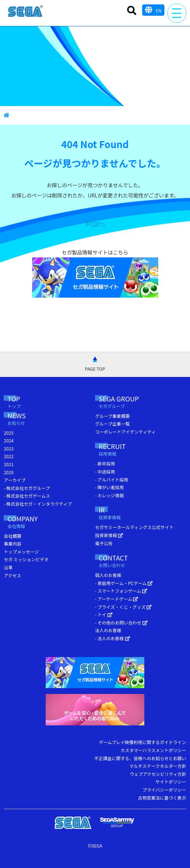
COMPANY (32, 523)
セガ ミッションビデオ (26, 559)
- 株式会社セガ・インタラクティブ (38, 504)
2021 (9, 464)
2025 (9, 433)
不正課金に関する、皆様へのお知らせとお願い (140, 758)
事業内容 (12, 544)
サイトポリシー (171, 782)
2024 (9, 440)
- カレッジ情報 (109, 495)
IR (113, 514)
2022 (9, 456)
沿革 (8, 567)
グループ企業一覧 (112, 424)
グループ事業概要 (112, 416)
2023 (9, 448)
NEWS (26, 420)
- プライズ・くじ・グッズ (123, 607)
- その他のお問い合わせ (121, 622)
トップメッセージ (21, 552)
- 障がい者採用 (109, 487)
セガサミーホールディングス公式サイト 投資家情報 (134, 531)
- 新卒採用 (105, 463)
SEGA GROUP (132, 403)
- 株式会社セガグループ (27, 488)
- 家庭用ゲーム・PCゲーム (124, 583)
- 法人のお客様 (113, 638)
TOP (21, 403)
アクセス (12, 575)
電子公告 (104, 543)
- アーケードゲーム (117, 599)
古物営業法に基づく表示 (162, 798)
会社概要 (12, 536)
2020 (9, 472)
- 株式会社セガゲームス (27, 496)
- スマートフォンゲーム (121, 591)
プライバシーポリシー (164, 790)
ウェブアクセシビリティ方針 (158, 774)
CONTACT (127, 562)
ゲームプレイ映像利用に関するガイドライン (143, 742)
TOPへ (97, 224)
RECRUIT (122, 450)
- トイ (104, 614)
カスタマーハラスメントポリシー (153, 750)
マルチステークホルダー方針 (158, 766)
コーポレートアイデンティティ (125, 432)
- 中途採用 (105, 471)
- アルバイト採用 (112, 480)
